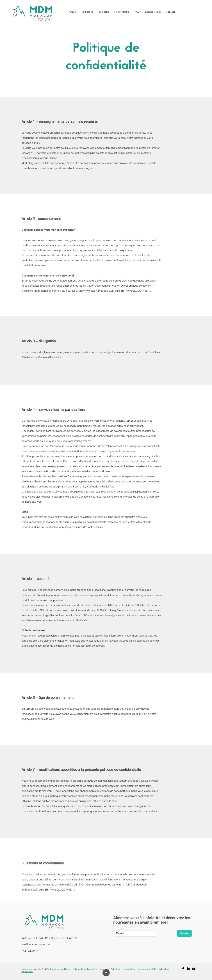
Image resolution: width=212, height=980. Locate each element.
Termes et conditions (60, 969)
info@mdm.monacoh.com (37, 944)
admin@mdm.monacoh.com (41, 291)
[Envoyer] (184, 933)
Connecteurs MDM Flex (149, 969)
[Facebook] (183, 969)
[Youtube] (194, 969)
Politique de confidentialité (84, 969)
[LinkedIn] (188, 969)
